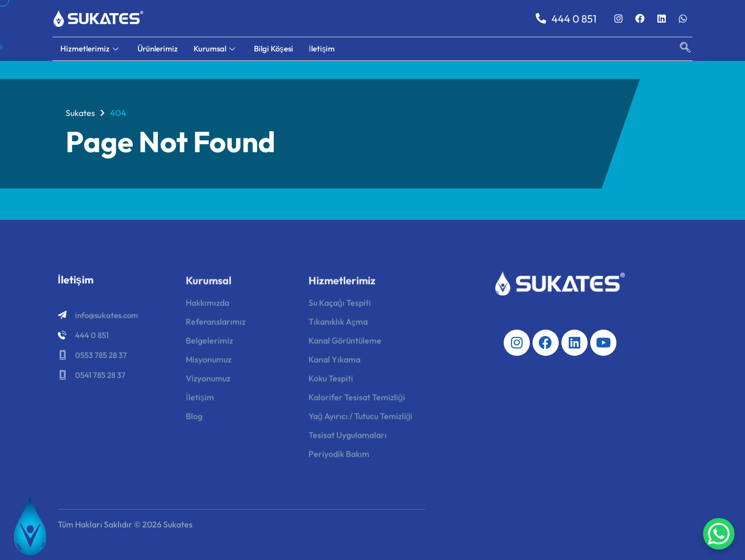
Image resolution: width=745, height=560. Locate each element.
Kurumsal (214, 49)
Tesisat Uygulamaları (348, 438)
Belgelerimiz (209, 344)
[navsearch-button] (680, 49)
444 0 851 (566, 19)
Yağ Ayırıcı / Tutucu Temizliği (361, 419)
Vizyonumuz (208, 382)
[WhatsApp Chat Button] (719, 534)
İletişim (322, 49)
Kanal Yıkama (334, 363)
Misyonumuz (209, 363)
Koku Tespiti (331, 382)
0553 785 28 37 (101, 357)
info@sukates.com (107, 317)
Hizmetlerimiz (89, 49)
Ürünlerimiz (158, 49)
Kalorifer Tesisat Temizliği (357, 400)
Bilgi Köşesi (274, 49)
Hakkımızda (207, 306)
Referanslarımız (216, 325)
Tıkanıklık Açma (338, 325)
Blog (194, 419)
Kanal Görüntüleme (345, 344)
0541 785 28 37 (100, 377)
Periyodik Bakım (339, 457)
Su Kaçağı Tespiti (340, 306)
